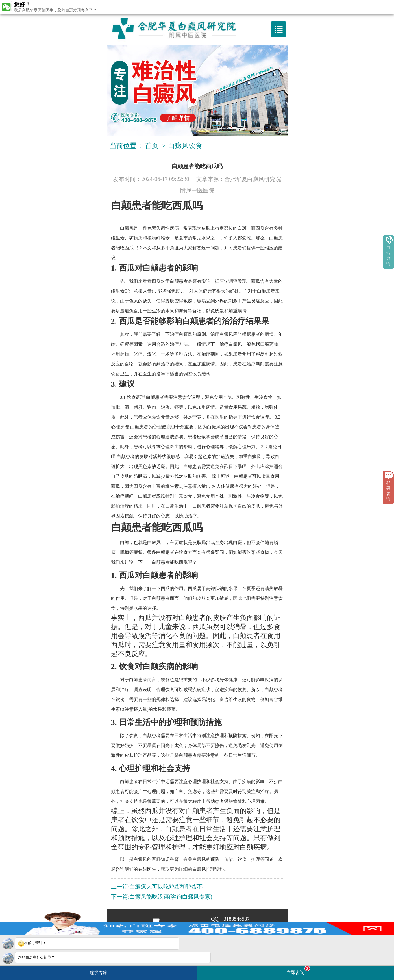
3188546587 (237, 919)
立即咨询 (298, 970)
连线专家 (99, 973)
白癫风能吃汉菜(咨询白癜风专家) (171, 897)
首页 (152, 146)
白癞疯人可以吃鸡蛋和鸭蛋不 (166, 887)
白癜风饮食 (185, 146)
